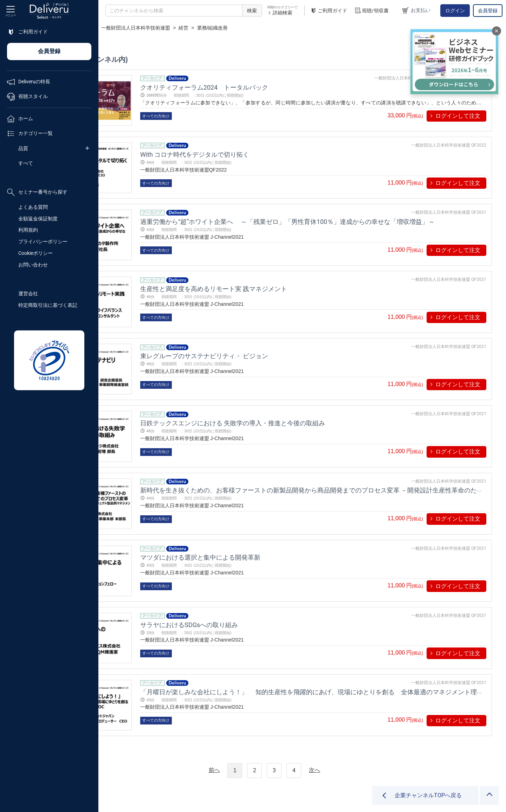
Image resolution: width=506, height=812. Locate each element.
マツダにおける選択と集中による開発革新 (259, 528)
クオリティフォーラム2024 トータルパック (263, 87)
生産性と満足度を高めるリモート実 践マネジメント (273, 276)
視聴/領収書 (371, 11)
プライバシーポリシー (43, 241)
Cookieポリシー (35, 253)
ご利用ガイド (329, 11)
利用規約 (28, 230)
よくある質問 (33, 207)
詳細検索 (280, 13)
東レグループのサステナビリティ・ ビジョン (263, 339)
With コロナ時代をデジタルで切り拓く (254, 150)
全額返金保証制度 (38, 219)
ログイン (455, 11)
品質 (23, 148)
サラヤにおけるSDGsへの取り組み (248, 591)
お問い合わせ (33, 265)
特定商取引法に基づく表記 (48, 305)
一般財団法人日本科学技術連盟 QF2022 (449, 141)
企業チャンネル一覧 (146, 28)
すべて (26, 163)
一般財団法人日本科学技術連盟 (211, 28)
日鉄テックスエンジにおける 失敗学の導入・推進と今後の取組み (292, 402)
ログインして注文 (458, 116)
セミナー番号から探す (37, 192)
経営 (259, 28)
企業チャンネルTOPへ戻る (428, 795)
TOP (111, 28)
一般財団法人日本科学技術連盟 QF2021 (449, 204)
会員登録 (488, 11)
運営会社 (28, 294)
